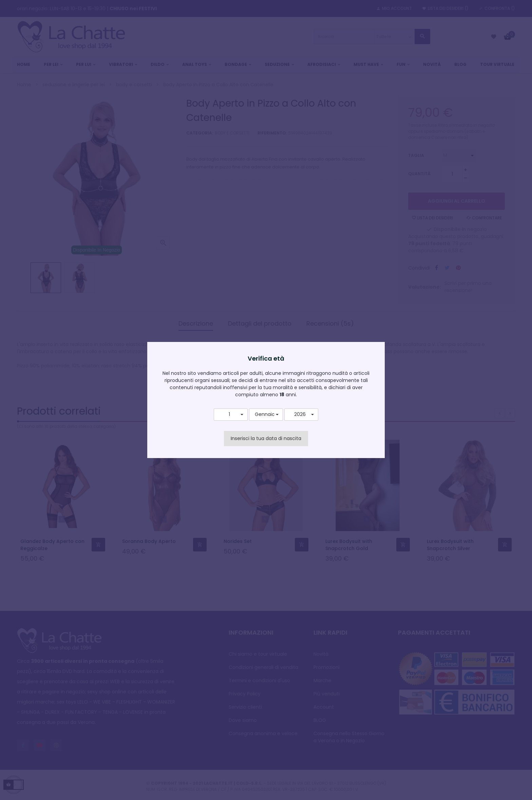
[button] (231, 415)
